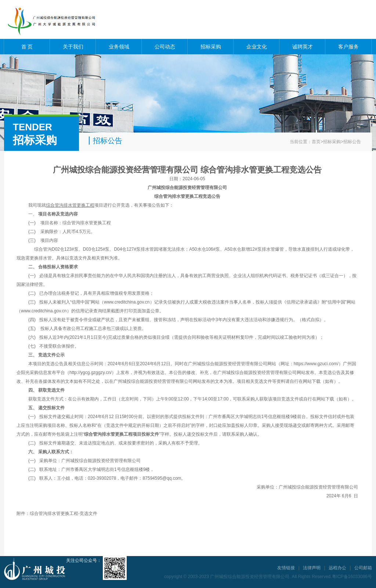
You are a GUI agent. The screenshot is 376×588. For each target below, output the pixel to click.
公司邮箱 (363, 568)
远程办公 (337, 568)
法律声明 (312, 568)
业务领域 (119, 47)
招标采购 (211, 47)
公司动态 (165, 47)
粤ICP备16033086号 (352, 577)
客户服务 (348, 47)
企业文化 (257, 47)
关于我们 (73, 47)
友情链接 (286, 568)
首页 (316, 142)
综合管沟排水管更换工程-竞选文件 (64, 513)
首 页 (27, 47)
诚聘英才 (303, 47)
